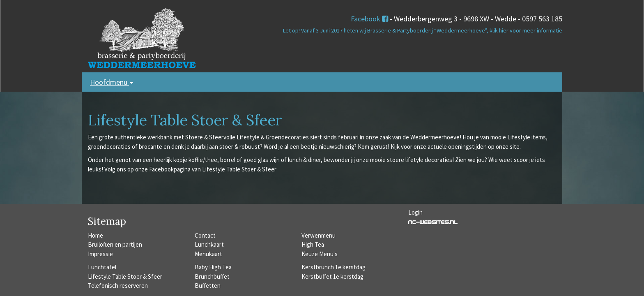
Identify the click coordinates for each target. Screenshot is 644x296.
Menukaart (208, 254)
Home (95, 235)
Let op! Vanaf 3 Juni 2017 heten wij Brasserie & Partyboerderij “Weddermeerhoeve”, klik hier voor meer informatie (423, 30)
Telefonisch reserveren (118, 286)
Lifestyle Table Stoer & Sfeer (125, 276)
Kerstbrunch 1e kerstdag (333, 267)
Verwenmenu (319, 235)
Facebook (369, 19)
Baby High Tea (213, 267)
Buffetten (208, 286)
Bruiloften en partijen (115, 244)
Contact (205, 235)
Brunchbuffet (212, 276)
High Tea (313, 244)
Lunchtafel (102, 267)
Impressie (100, 254)
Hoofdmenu (112, 82)
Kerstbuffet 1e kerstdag (332, 276)
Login (415, 212)
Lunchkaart (209, 244)
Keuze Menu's (320, 254)
